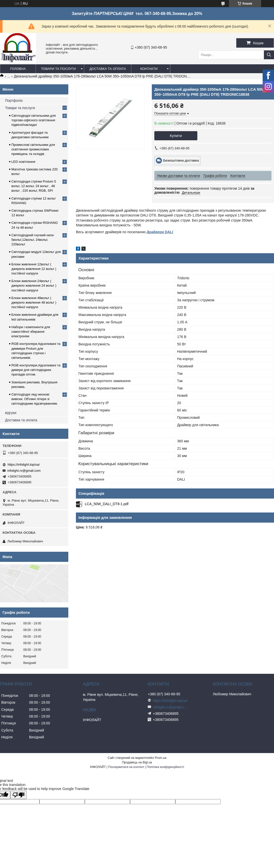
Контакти (149, 69)
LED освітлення (23, 162)
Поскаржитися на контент (126, 767)
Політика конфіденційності (165, 767)
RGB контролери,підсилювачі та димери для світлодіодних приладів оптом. (36, 370)
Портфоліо (14, 101)
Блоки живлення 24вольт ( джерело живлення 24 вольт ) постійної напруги (34, 285)
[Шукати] (269, 55)
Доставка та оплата (108, 69)
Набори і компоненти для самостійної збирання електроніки (31, 332)
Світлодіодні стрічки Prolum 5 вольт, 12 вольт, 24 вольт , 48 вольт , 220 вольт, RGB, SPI (34, 186)
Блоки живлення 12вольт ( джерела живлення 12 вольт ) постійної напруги (34, 269)
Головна (18, 69)
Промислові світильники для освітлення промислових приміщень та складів (33, 149)
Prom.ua (161, 758)
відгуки (11, 413)
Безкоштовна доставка (181, 160)
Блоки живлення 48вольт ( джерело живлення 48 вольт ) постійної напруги (34, 302)
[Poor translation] (18, 795)
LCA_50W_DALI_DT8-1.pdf (107, 504)
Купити (176, 136)
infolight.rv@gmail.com (24, 471)
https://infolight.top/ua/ (24, 465)
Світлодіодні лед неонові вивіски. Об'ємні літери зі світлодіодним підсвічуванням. (35, 399)
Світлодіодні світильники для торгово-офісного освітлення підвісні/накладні (34, 120)
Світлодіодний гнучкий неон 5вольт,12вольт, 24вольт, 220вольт (33, 240)
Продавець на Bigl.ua (137, 762)
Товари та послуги (58, 69)
